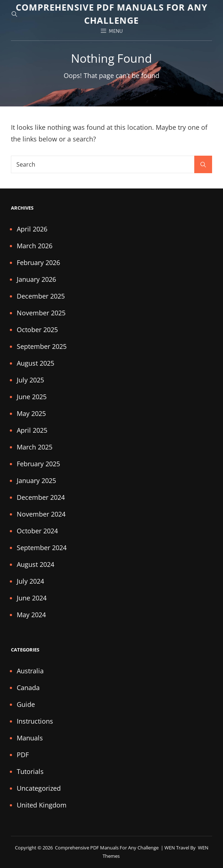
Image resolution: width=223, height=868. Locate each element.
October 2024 (37, 531)
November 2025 (41, 313)
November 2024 (41, 514)
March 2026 (35, 246)
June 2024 (32, 598)
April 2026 (32, 229)
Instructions (35, 721)
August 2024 (35, 564)
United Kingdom (42, 805)
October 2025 (37, 330)
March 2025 (35, 447)
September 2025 (42, 346)
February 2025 (38, 464)
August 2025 (35, 363)
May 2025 (31, 413)
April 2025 (32, 430)
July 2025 (30, 380)
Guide (26, 704)
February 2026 (38, 262)
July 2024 (30, 581)
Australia (30, 671)
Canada (28, 688)
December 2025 (41, 296)
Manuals (30, 738)
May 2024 (31, 615)
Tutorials (30, 771)
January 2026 (36, 279)
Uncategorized (39, 788)
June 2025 (32, 397)
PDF (23, 755)
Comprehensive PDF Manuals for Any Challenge (107, 848)
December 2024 (41, 497)
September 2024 (42, 548)
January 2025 (36, 480)
